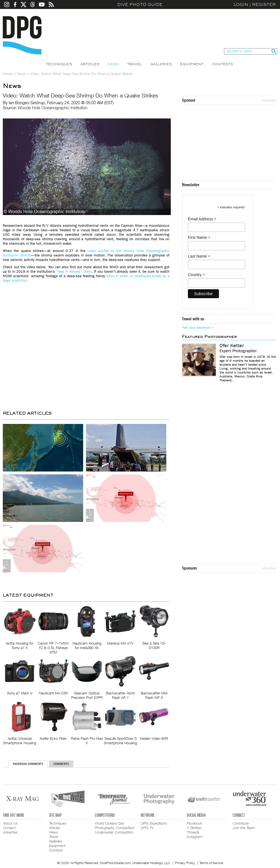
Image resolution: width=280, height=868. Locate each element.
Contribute (241, 823)
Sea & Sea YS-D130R (154, 645)
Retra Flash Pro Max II (87, 741)
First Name (199, 238)
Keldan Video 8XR (154, 738)
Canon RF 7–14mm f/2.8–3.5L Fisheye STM (53, 648)
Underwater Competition (114, 832)
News (113, 64)
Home (8, 74)
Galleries (161, 64)
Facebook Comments (28, 764)
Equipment (192, 64)
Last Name (199, 256)
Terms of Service (211, 863)
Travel (135, 64)
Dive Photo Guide (140, 4)
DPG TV (147, 828)
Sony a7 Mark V (20, 693)
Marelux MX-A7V (120, 643)
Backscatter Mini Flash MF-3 (154, 695)
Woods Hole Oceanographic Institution (53, 108)
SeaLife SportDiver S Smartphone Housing (120, 741)
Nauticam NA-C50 (53, 693)
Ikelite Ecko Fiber (53, 738)
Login (241, 4)
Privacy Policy (185, 863)
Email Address (202, 219)
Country (196, 275)
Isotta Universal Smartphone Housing (20, 741)
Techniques (59, 64)
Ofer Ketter (232, 346)
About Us (10, 823)
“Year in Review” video (74, 271)
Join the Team (244, 828)
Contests (222, 64)
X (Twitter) (194, 828)
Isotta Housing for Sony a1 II (20, 645)
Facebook (194, 823)
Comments (61, 764)
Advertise (269, 100)
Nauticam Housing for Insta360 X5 (87, 645)
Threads (193, 832)
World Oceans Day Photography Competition (115, 825)
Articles (90, 64)
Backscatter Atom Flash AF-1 (121, 695)
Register (264, 4)
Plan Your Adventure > (198, 328)
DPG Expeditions (154, 823)
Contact (9, 828)
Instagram (195, 837)
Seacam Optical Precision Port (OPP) (87, 695)
